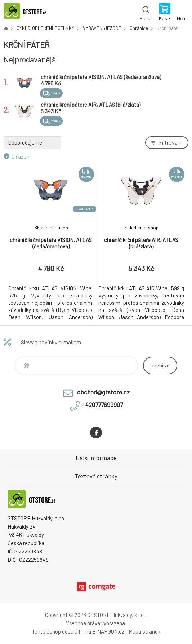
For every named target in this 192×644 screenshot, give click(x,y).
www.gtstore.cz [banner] (28, 13)
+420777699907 (102, 405)
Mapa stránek (144, 631)
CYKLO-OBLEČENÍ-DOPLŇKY (45, 28)
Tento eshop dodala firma (61, 631)
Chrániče (139, 28)
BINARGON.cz (108, 631)
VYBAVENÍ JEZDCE (102, 28)
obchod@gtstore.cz (103, 392)
